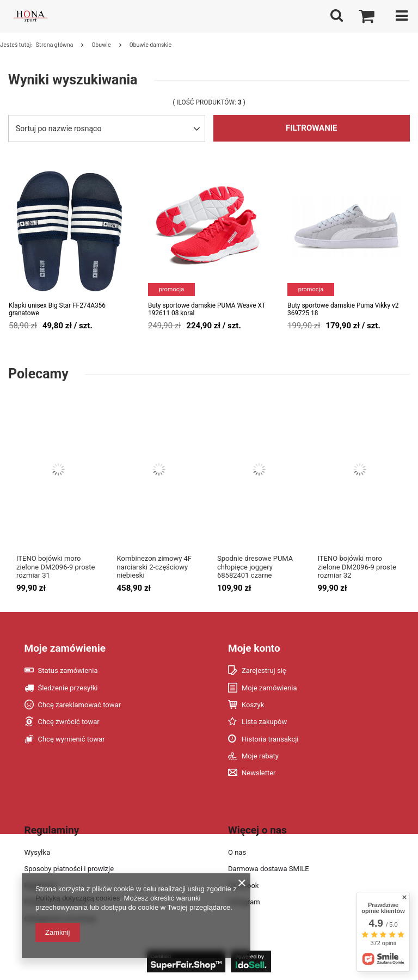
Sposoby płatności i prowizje (69, 869)
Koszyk (253, 705)
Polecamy (38, 374)
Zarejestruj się (264, 670)
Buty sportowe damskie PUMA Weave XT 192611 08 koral (207, 309)
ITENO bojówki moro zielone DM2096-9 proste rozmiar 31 (56, 567)
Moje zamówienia (269, 688)
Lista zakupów (264, 722)
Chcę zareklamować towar (80, 705)
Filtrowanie (312, 128)
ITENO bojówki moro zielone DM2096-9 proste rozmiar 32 (357, 567)
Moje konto (254, 648)
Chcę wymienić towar (72, 739)
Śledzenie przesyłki (68, 688)
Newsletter (259, 773)
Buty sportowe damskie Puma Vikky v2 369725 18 (343, 309)
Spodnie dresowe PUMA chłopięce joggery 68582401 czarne (255, 567)
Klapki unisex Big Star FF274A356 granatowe (57, 309)
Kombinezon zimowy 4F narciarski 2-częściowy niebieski (155, 567)
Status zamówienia (68, 670)
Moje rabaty (260, 756)
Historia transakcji (270, 739)
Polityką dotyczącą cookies (78, 898)
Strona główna (54, 44)
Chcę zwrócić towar (69, 722)
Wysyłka (38, 852)
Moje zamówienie (65, 648)
